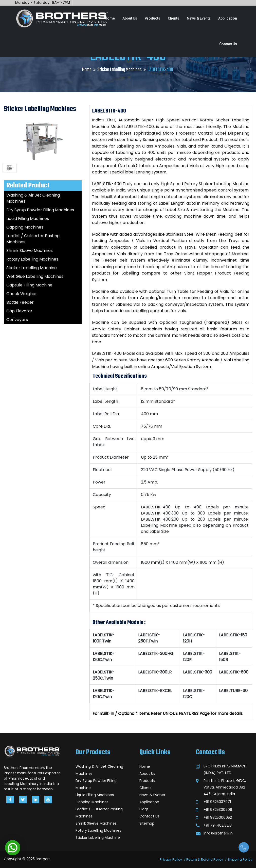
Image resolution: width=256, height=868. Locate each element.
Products (152, 18)
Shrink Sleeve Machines (30, 251)
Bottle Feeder (20, 302)
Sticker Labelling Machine (32, 268)
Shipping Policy (240, 859)
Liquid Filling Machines (28, 219)
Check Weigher (22, 294)
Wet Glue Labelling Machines (35, 276)
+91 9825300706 (218, 810)
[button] (13, 848)
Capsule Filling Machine (29, 285)
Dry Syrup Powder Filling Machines (40, 210)
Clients (173, 18)
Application (228, 18)
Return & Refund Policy (205, 859)
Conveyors (17, 320)
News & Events (199, 18)
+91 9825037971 (217, 802)
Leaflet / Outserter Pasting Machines (99, 813)
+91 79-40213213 (218, 825)
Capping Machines (25, 227)
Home (110, 18)
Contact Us (228, 44)
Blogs (144, 809)
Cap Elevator (19, 311)
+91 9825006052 (218, 817)
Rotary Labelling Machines (32, 259)
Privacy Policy (171, 859)
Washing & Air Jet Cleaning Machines (99, 770)
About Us (130, 18)
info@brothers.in (218, 833)
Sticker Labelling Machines (120, 70)
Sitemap (147, 823)
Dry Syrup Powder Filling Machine (96, 784)
